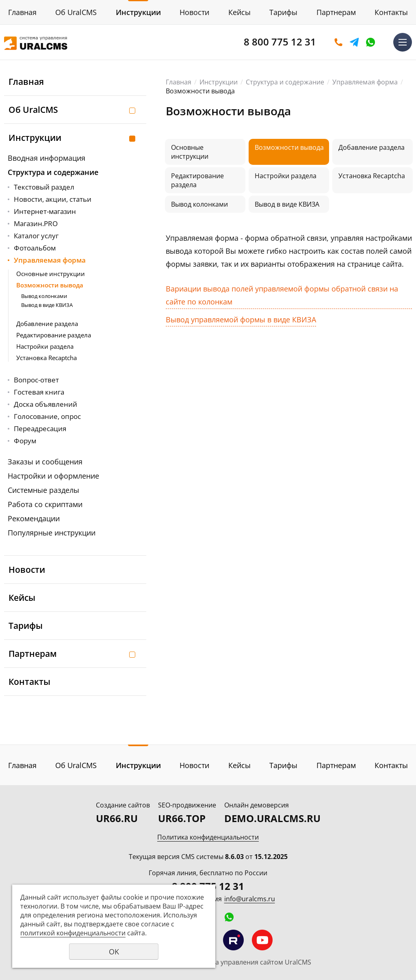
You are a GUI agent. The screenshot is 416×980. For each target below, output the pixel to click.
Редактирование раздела (54, 335)
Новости (194, 12)
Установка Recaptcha (47, 358)
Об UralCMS (76, 12)
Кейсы (239, 12)
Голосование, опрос (47, 416)
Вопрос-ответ (36, 380)
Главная (22, 12)
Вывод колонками (44, 296)
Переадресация (40, 428)
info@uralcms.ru (250, 899)
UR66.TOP (182, 818)
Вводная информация (47, 158)
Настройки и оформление (53, 476)
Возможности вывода (50, 285)
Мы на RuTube (233, 940)
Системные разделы (43, 490)
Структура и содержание (53, 172)
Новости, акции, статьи (53, 199)
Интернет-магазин (45, 211)
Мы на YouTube (262, 940)
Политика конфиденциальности (208, 837)
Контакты (391, 12)
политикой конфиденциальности (73, 933)
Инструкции (138, 12)
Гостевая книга (39, 392)
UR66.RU (117, 818)
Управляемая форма (50, 260)
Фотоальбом (35, 248)
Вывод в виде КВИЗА (47, 305)
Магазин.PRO (36, 223)
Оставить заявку (338, 42)
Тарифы (283, 12)
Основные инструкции (51, 274)
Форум (25, 441)
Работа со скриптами (45, 504)
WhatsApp (370, 42)
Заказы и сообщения (45, 462)
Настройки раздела (45, 346)
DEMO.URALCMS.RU (272, 818)
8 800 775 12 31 (280, 42)
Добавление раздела (47, 324)
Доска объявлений (45, 404)
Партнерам (336, 12)
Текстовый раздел (44, 187)
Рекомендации (34, 518)
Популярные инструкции (52, 533)
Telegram (354, 42)
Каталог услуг (36, 236)
